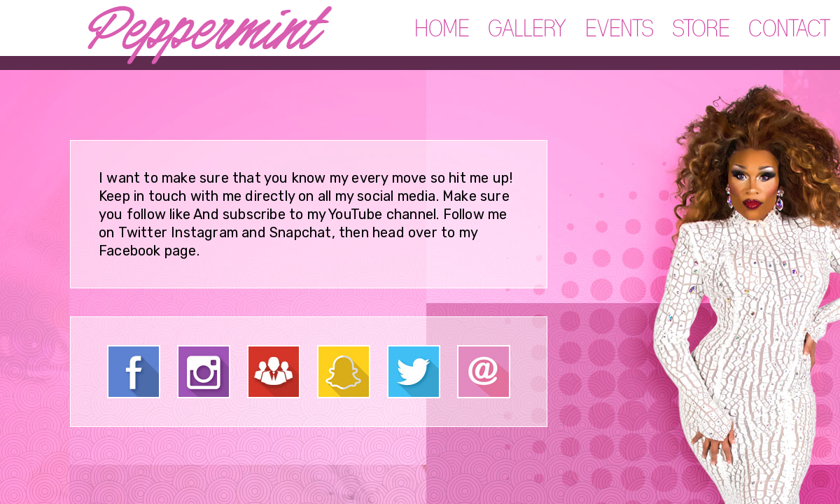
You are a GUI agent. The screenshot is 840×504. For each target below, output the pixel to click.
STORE (701, 29)
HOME (442, 29)
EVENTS (620, 29)
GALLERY (527, 29)
